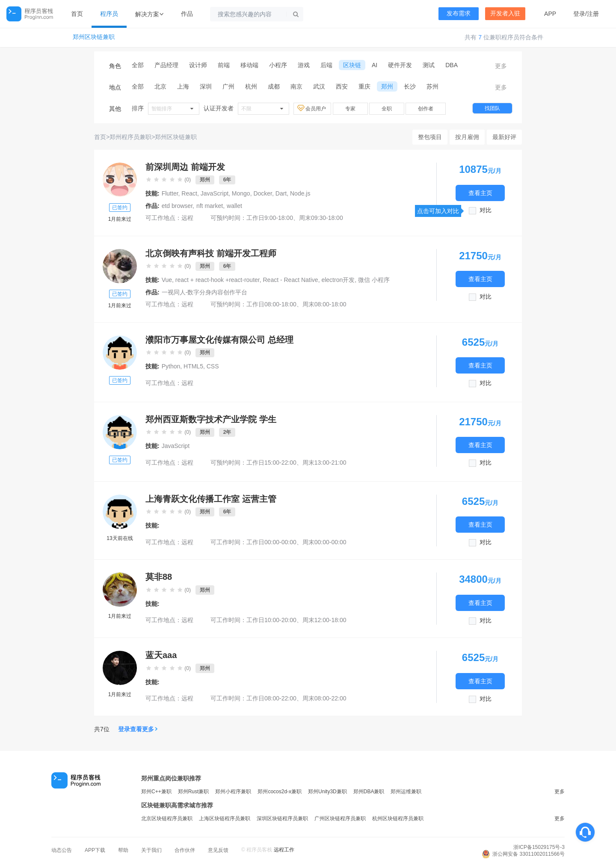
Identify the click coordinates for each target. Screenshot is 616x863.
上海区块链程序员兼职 (225, 819)
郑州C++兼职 (156, 792)
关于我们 (151, 850)
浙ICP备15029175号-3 (539, 847)
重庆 (364, 86)
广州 (228, 86)
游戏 (304, 65)
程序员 (109, 14)
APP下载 (95, 850)
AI (375, 65)
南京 (296, 86)
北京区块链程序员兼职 (167, 819)
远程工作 (284, 850)
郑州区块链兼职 (94, 37)
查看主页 (480, 193)
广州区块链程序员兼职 (340, 819)
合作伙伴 (185, 850)
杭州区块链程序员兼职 (398, 819)
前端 (224, 65)
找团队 (492, 108)
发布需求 (459, 13)
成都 (274, 86)
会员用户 (312, 108)
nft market (210, 206)
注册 (593, 14)
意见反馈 (218, 850)
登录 (579, 14)
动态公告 (62, 850)
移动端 (249, 65)
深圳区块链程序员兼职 (282, 819)
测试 (429, 65)
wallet (234, 206)
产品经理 (166, 65)
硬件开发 (400, 65)
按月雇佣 (467, 137)
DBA (452, 65)
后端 (326, 65)
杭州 (251, 86)
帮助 (123, 850)
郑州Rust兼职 (194, 792)
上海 (183, 86)
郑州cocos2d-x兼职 (280, 792)
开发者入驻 (505, 13)
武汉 (319, 86)
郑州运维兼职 (406, 792)
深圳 (206, 86)
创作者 (426, 109)
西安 (342, 86)
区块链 (352, 65)
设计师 (198, 65)
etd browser (177, 206)
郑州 (387, 86)
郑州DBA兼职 (369, 792)
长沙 (410, 86)
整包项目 (430, 137)
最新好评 (504, 137)
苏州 (432, 86)
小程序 (278, 65)
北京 (160, 86)
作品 (187, 14)
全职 (387, 109)
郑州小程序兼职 (233, 792)
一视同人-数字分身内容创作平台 (205, 292)
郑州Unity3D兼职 (327, 792)
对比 (486, 210)
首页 (77, 14)
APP (550, 14)
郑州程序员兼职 (130, 137)
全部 (138, 65)
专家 (350, 109)
